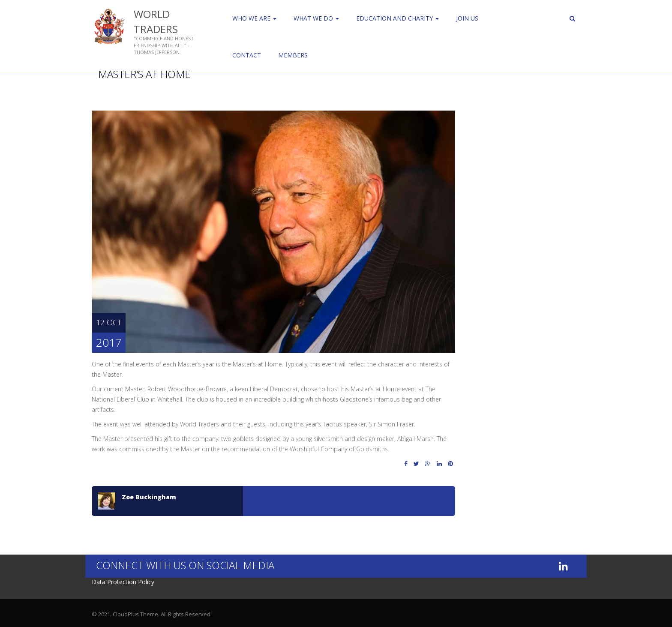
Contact (247, 55)
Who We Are (254, 18)
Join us (467, 18)
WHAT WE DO (316, 18)
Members (293, 55)
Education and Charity (397, 18)
